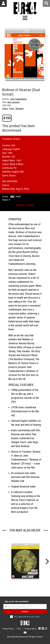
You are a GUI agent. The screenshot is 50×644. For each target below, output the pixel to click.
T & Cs (19, 629)
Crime (12, 109)
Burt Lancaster (14, 102)
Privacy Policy (8, 629)
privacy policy (34, 617)
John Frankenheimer (18, 99)
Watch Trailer (25, 205)
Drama (5, 109)
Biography (20, 109)
